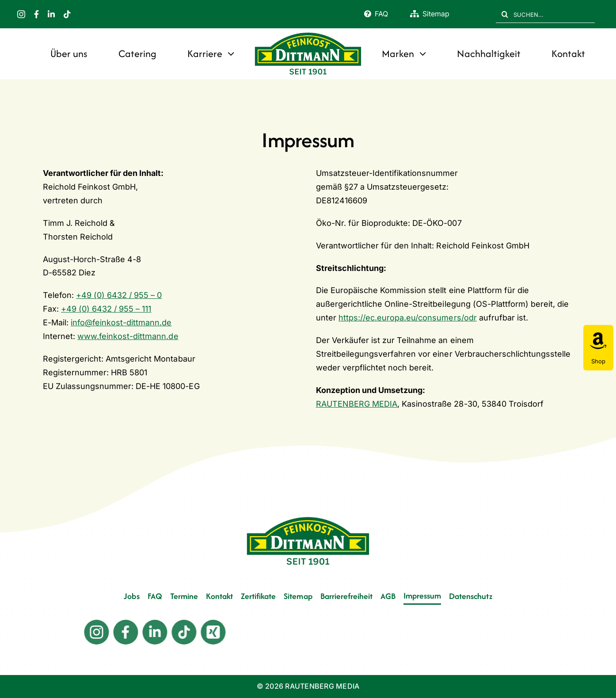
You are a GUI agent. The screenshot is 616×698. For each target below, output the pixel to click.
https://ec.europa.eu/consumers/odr (408, 318)
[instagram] (21, 14)
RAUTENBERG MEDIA (357, 404)
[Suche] (505, 14)
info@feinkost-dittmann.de (121, 322)
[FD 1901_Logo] (308, 33)
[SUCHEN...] (545, 14)
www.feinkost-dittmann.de (128, 336)
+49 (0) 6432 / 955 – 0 (119, 295)
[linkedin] (51, 14)
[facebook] (36, 14)
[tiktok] (67, 14)
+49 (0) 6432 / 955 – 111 (106, 309)
